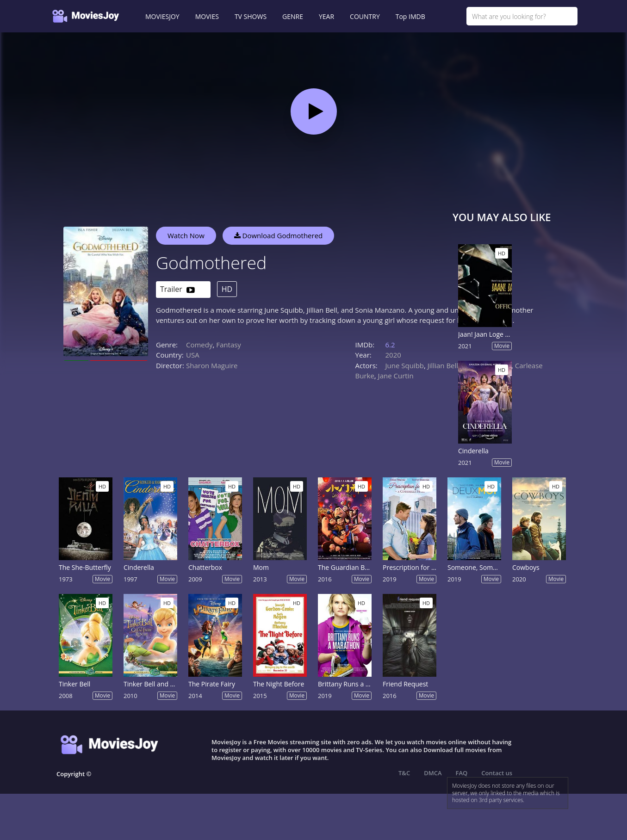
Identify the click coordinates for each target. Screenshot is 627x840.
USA (193, 355)
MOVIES (207, 16)
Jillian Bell (443, 365)
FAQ (462, 773)
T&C (404, 773)
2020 (393, 355)
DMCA (433, 773)
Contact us (497, 773)
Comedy (199, 345)
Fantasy (229, 345)
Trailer (177, 290)
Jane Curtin (396, 376)
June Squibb (405, 365)
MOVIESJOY (162, 16)
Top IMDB (410, 16)
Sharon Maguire (212, 365)
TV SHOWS (251, 16)
